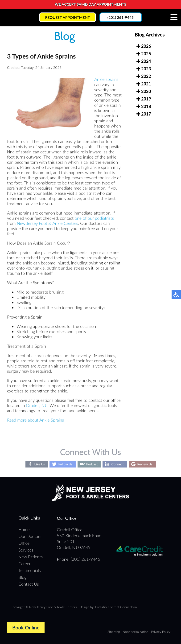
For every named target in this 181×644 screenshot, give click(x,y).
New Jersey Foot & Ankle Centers (47, 224)
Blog (22, 577)
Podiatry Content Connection (116, 607)
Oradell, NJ (36, 406)
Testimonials (29, 570)
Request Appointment (67, 17)
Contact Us (29, 584)
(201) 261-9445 (121, 17)
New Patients (31, 557)
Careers (25, 564)
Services (26, 550)
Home (24, 529)
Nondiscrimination (136, 632)
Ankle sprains (106, 80)
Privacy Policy (161, 632)
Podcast (92, 464)
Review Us (145, 464)
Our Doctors (30, 536)
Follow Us (65, 464)
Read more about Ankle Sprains (35, 420)
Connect (117, 464)
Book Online (26, 627)
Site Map (114, 632)
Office (24, 543)
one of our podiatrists (94, 219)
